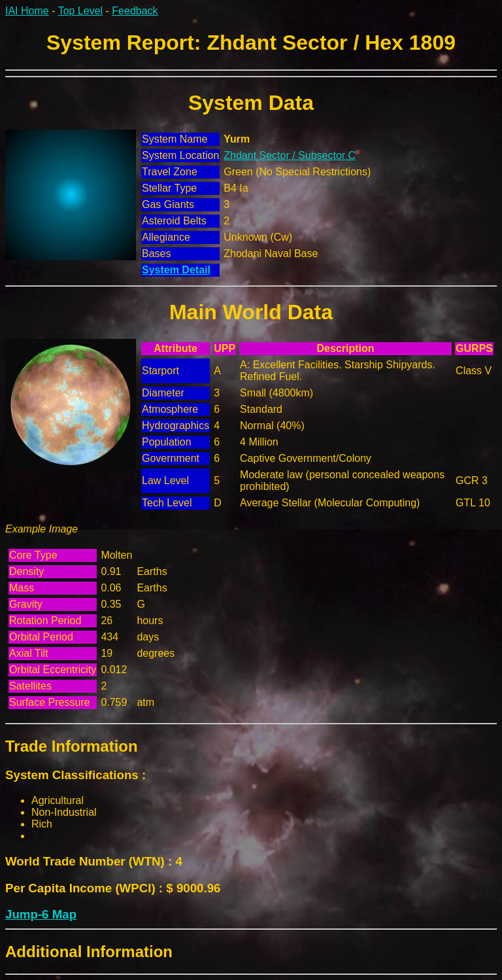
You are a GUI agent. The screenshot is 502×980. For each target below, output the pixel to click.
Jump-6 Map (41, 914)
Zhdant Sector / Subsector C (290, 155)
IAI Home (27, 11)
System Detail (176, 270)
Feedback (135, 11)
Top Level (81, 11)
